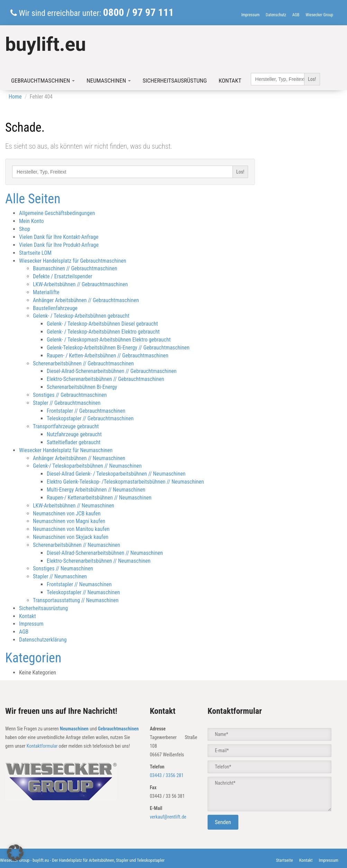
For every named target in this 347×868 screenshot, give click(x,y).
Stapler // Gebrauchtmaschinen (67, 403)
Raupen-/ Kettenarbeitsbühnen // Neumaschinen (99, 498)
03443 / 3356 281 (167, 775)
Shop (25, 229)
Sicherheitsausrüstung (175, 81)
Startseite (285, 860)
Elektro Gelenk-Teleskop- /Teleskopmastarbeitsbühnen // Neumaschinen (125, 482)
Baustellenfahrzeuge (55, 308)
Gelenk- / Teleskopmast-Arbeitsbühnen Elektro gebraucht (109, 340)
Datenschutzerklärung (43, 640)
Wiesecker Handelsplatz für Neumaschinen (66, 450)
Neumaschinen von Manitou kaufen (71, 529)
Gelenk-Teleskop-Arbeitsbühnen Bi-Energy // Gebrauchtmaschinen (118, 348)
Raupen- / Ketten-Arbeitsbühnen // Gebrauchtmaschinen (107, 356)
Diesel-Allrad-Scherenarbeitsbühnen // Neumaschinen (105, 553)
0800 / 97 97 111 (138, 12)
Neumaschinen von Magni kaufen (69, 521)
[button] (15, 853)
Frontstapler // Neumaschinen (79, 584)
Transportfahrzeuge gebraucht (66, 426)
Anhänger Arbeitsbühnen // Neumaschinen (79, 458)
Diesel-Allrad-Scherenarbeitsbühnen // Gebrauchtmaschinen (112, 371)
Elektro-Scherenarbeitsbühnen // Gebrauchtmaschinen (106, 379)
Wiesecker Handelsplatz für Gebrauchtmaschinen (73, 261)
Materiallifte (46, 292)
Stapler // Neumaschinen (60, 576)
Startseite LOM (35, 253)
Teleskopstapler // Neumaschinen (83, 592)
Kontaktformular (42, 746)
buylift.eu (45, 44)
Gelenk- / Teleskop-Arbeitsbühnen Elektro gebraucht (103, 332)
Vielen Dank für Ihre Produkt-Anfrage (59, 245)
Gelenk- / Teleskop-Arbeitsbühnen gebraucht (81, 316)
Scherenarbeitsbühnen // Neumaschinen (76, 545)
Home (15, 97)
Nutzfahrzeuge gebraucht (74, 434)
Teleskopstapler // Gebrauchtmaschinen (90, 418)
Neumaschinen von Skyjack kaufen (71, 537)
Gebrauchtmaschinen (43, 81)
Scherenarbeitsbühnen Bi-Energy (82, 387)
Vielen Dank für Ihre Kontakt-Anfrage (59, 237)
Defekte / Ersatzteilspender (63, 276)
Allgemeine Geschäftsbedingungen (57, 213)
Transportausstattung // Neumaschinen (76, 600)
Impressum (250, 15)
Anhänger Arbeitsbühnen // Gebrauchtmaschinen (86, 300)
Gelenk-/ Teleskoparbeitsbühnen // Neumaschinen (87, 466)
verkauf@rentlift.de (168, 817)
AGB (296, 15)
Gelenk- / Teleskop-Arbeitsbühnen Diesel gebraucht (102, 324)
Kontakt (230, 81)
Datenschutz (276, 15)
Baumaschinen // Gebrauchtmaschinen (75, 268)
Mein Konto (31, 221)
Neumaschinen (109, 81)
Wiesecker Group (319, 15)
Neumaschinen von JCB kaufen (67, 514)
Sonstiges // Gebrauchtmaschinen (70, 395)
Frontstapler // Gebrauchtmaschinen (86, 411)
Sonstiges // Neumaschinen (63, 568)
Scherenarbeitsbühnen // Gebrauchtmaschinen (83, 363)
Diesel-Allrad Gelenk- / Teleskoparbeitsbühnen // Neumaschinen (116, 474)
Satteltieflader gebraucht (74, 442)
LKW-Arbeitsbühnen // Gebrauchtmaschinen (80, 284)
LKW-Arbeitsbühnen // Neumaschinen (74, 506)
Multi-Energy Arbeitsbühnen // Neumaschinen (96, 490)
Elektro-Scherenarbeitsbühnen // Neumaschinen (99, 561)
